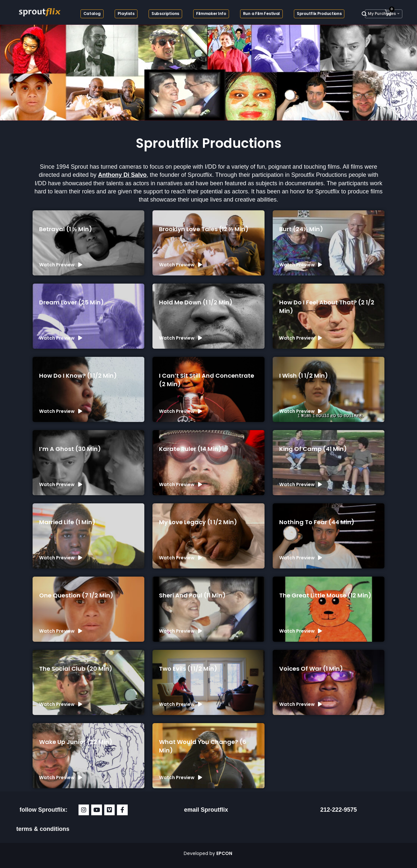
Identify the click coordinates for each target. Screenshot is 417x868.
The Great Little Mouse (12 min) (325, 595)
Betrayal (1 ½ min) (66, 229)
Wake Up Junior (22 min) (76, 742)
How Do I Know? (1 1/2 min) (78, 376)
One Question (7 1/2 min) (76, 595)
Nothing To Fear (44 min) (317, 522)
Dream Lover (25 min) (72, 302)
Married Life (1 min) (67, 522)
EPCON (225, 853)
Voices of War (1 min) (311, 669)
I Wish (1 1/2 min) (304, 376)
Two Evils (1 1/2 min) (188, 669)
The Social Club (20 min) (76, 669)
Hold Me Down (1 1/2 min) (196, 302)
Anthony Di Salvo (122, 175)
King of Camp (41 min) (313, 449)
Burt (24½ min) (301, 229)
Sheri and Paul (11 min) (192, 595)
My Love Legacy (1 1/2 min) (198, 522)
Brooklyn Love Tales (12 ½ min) (204, 229)
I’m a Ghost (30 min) (70, 449)
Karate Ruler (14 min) (190, 449)
